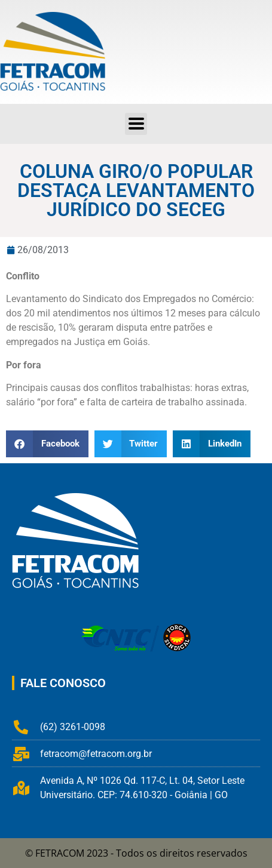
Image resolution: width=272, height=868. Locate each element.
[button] (47, 444)
